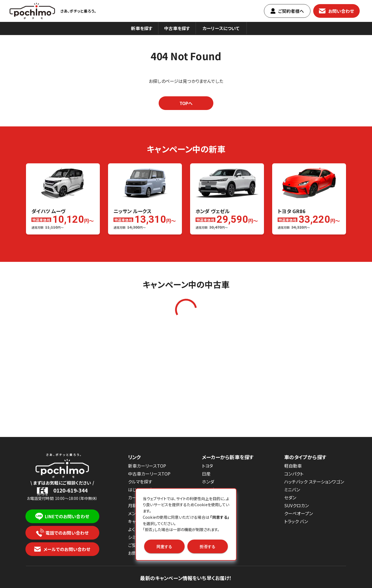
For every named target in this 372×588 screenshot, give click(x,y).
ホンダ (208, 482)
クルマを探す (140, 482)
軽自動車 (293, 466)
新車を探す (142, 28)
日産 (206, 474)
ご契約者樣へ (287, 11)
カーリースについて (221, 28)
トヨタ (207, 466)
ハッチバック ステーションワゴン (314, 482)
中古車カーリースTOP (149, 474)
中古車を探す (177, 28)
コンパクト (294, 474)
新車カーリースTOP (147, 466)
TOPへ (186, 103)
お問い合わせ (337, 11)
